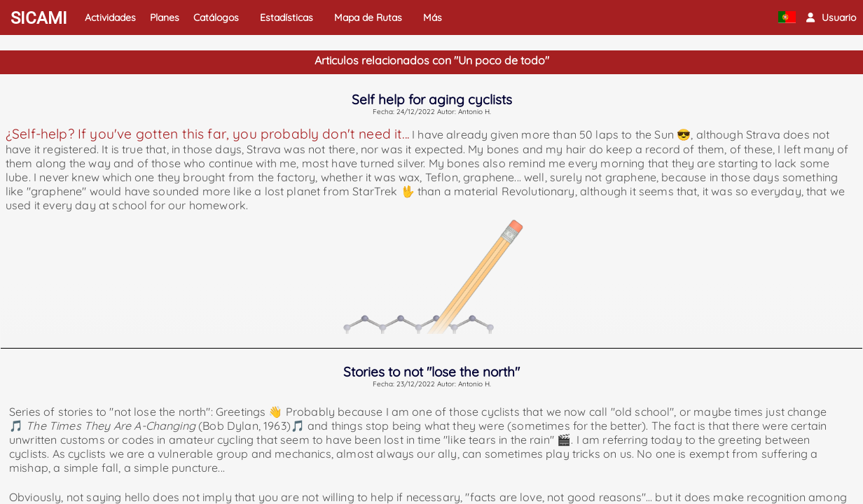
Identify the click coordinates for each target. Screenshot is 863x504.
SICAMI (39, 18)
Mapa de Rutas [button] (368, 17)
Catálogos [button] (216, 17)
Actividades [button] (110, 17)
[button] (831, 17)
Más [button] (433, 17)
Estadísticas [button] (286, 17)
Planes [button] (165, 17)
